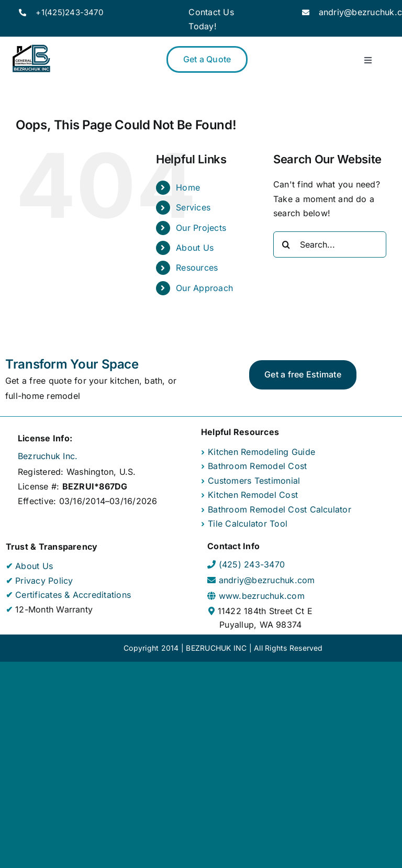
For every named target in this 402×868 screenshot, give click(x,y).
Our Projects (201, 228)
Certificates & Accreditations (72, 595)
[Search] (286, 244)
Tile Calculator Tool (248, 524)
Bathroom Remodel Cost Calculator (280, 509)
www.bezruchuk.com (262, 596)
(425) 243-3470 (252, 564)
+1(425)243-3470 (69, 12)
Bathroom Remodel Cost (257, 466)
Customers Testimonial (254, 481)
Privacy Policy (43, 581)
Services (193, 207)
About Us (195, 248)
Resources (197, 268)
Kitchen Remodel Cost (253, 495)
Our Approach (204, 288)
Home (188, 187)
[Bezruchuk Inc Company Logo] (31, 47)
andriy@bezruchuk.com (267, 580)
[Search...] (330, 244)
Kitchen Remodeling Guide (261, 452)
